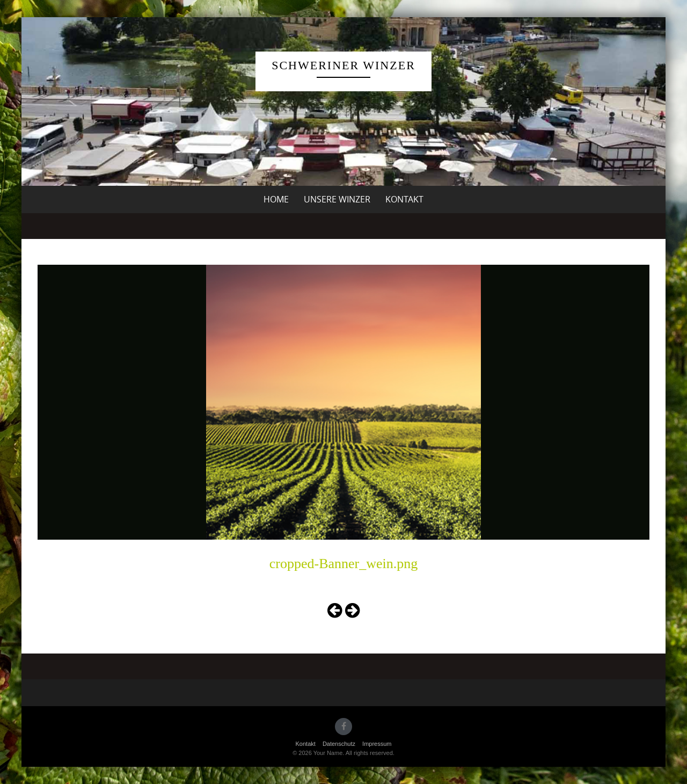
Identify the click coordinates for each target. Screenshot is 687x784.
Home (276, 199)
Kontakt (404, 199)
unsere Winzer (337, 199)
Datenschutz (339, 744)
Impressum (377, 744)
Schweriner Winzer (343, 65)
